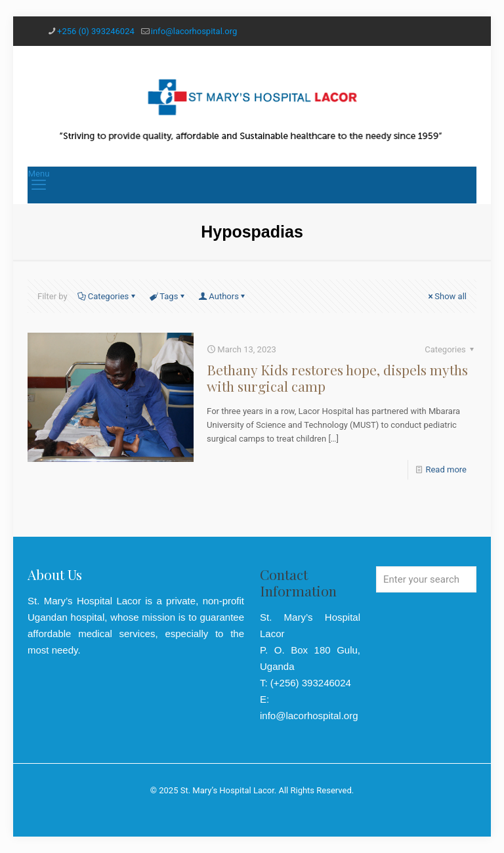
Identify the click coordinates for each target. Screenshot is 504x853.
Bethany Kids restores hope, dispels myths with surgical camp (337, 378)
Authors (223, 296)
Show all (446, 296)
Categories (108, 296)
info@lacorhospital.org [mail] (194, 31)
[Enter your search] (426, 579)
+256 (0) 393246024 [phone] (96, 31)
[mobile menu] (39, 185)
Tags (168, 296)
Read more (446, 469)
